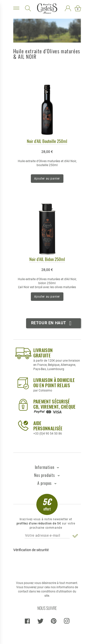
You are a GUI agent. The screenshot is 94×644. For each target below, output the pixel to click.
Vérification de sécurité (31, 550)
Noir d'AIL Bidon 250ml (47, 259)
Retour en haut (52, 323)
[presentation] (47, 564)
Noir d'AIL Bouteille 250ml (47, 141)
